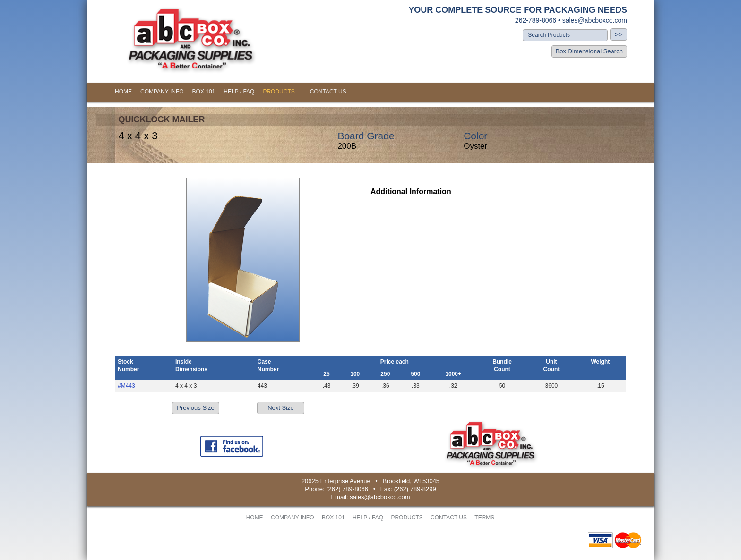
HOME (123, 92)
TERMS (484, 518)
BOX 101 (204, 92)
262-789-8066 (536, 20)
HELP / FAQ (239, 92)
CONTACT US (328, 92)
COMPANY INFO (162, 92)
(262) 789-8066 (347, 489)
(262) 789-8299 (415, 489)
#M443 (126, 386)
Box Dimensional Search (589, 51)
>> (619, 34)
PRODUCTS (279, 92)
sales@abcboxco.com (595, 20)
